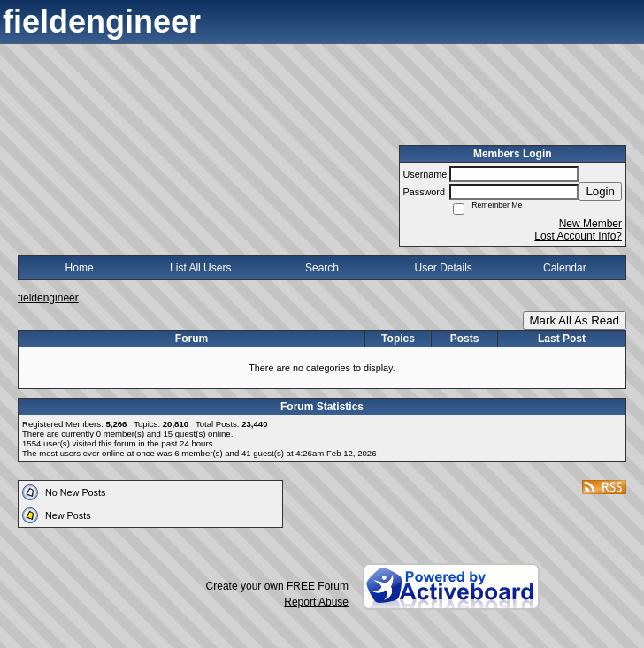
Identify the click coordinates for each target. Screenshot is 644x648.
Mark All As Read (575, 320)
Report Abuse (316, 602)
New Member (590, 224)
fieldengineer (48, 298)
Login (600, 191)
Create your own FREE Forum (277, 586)
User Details (443, 268)
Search (322, 268)
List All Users (200, 268)
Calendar (565, 268)
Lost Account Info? (578, 236)
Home (80, 268)
